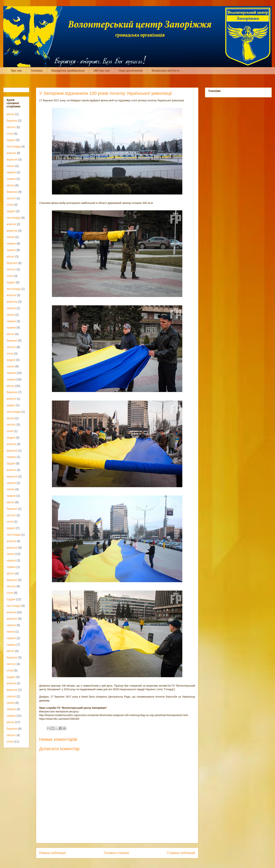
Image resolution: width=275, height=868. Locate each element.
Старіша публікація (181, 853)
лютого (11, 127)
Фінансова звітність (166, 71)
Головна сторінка (117, 853)
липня (10, 166)
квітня (10, 114)
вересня (12, 159)
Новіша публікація (52, 853)
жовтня (11, 153)
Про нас (16, 71)
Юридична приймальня (68, 71)
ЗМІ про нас (102, 71)
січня (10, 134)
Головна (37, 71)
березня (12, 121)
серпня (11, 308)
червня (11, 172)
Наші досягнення (131, 71)
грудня (11, 140)
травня (11, 179)
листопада (13, 146)
